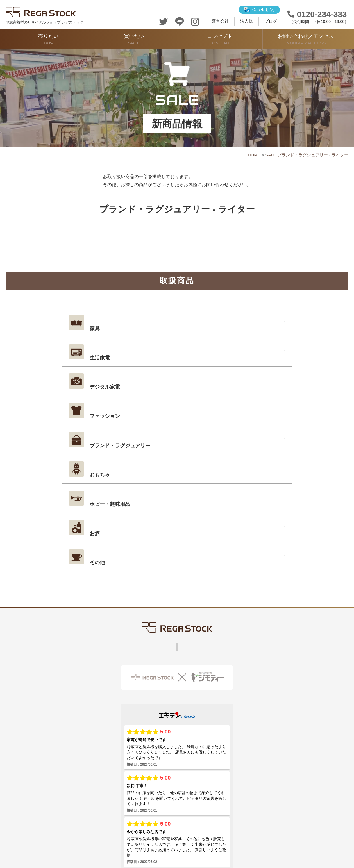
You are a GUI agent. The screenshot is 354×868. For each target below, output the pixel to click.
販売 (77, 572)
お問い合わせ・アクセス (190, 572)
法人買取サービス (242, 572)
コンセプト (220, 39)
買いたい (134, 39)
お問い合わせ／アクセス (306, 39)
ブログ (271, 21)
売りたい (48, 39)
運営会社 (220, 21)
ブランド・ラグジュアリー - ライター (313, 155)
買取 (94, 572)
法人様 (247, 21)
